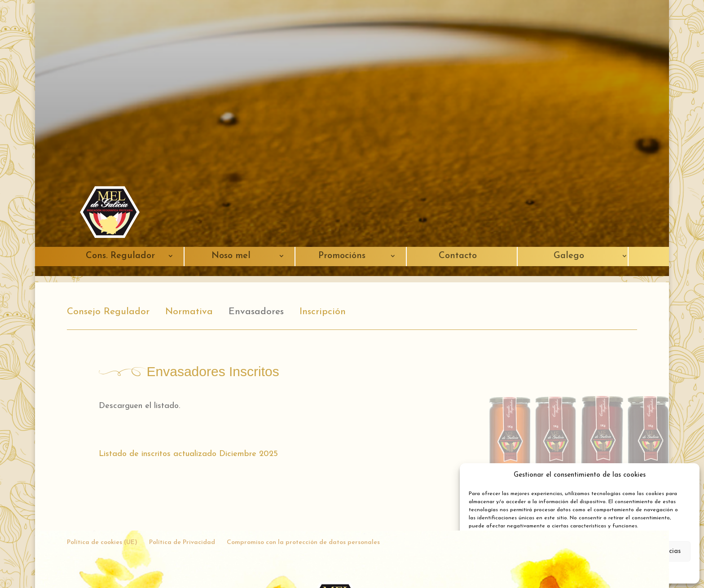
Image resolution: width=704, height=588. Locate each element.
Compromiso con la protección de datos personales (303, 542)
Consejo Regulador (108, 312)
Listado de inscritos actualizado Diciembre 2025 (188, 454)
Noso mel (231, 256)
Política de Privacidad (182, 542)
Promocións (342, 256)
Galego (569, 256)
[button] (686, 475)
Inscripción (323, 312)
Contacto (458, 256)
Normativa (189, 312)
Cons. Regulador (120, 256)
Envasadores (256, 312)
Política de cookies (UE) (102, 542)
